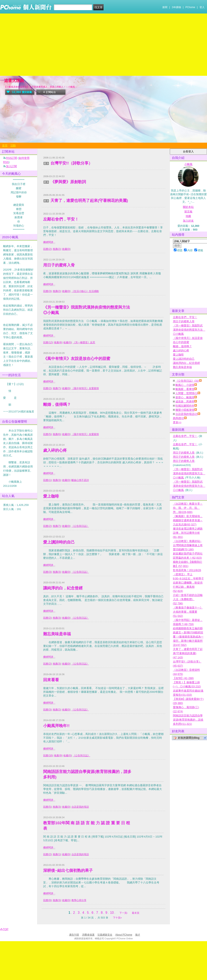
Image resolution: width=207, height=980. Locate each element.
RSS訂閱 (12, 158)
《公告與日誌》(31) (187, 381)
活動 (13, 145)
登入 (202, 7)
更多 (177, 422)
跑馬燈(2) (179, 418)
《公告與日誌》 (80, 526)
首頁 (5, 145)
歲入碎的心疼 (55, 450)
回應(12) (48, 342)
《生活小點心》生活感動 (85, 291)
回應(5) (47, 434)
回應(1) (47, 480)
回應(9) (47, 900)
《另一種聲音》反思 (84, 342)
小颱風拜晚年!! (56, 726)
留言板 (188, 212)
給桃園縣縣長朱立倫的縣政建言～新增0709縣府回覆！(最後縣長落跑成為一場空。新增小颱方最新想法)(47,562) (188, 637)
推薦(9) (58, 756)
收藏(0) (66, 249)
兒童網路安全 (105, 935)
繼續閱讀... (49, 242)
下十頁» (117, 918)
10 (112, 913)
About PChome (124, 935)
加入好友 (188, 221)
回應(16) (48, 756)
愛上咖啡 (51, 496)
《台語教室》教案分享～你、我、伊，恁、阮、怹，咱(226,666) (188, 508)
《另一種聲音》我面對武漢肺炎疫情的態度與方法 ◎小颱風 (189, 330)
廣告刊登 (74, 935)
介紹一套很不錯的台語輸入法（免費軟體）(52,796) (188, 599)
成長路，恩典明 (185, 402)
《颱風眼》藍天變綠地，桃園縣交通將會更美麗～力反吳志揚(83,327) (188, 520)
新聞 (165, 7)
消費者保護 (88, 935)
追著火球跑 (14, 80)
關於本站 (188, 207)
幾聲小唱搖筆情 (185, 410)
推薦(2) (57, 249)
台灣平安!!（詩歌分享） (72, 163)
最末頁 (136, 913)
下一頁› (124, 913)
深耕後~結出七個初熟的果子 (68, 870)
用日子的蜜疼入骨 (59, 265)
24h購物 (176, 7)
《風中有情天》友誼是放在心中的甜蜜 (77, 359)
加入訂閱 (11, 166)
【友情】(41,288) (183, 678)
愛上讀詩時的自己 (59, 542)
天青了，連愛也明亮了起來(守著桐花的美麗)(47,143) (188, 653)
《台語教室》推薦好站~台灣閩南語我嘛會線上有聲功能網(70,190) (188, 545)
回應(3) (47, 291)
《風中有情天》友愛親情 (85, 388)
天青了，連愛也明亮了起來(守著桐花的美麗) (89, 201)
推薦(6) (57, 434)
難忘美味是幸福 (57, 634)
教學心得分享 (79, 900)
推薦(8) (58, 342)
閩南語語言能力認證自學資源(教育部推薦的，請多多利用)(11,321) (188, 720)
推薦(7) (57, 388)
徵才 (138, 935)
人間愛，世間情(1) (187, 393)
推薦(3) (57, 480)
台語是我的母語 (80, 807)
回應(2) (47, 249)
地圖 (188, 216)
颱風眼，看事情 (185, 389)
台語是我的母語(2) (187, 414)
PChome (190, 7)
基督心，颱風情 (185, 397)
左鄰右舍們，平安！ (61, 219)
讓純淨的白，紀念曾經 (63, 588)
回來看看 (51, 680)
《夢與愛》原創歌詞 (68, 182)
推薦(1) (57, 854)
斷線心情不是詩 (80, 480)
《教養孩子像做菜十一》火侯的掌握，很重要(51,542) (188, 612)
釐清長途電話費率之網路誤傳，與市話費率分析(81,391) (188, 533)
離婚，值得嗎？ (57, 404)
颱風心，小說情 (185, 385)
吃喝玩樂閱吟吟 (185, 406)
